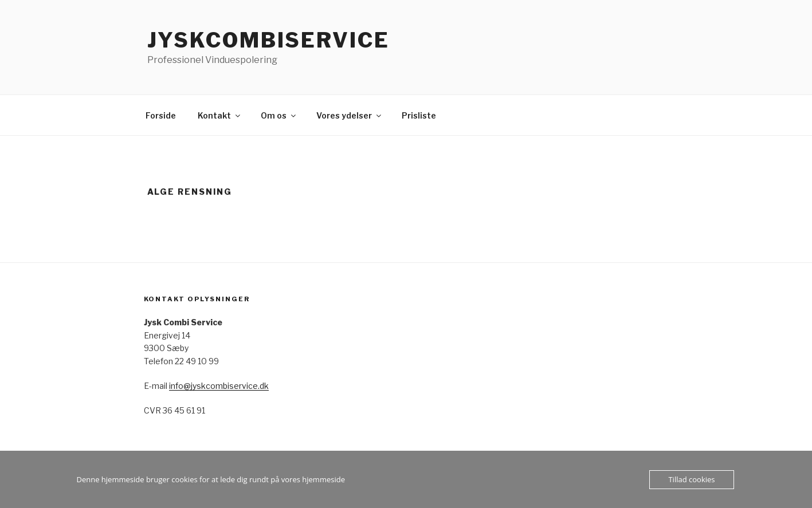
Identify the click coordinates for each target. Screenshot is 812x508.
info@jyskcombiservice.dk (219, 386)
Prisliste (419, 115)
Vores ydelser (350, 115)
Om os (279, 115)
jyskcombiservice (268, 40)
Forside (161, 115)
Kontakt (220, 115)
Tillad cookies (691, 479)
